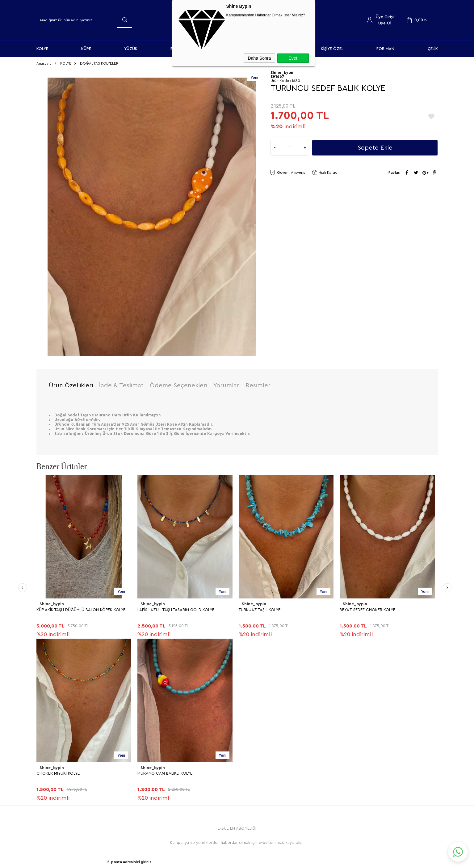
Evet (293, 58)
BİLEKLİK (47, 765)
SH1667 (277, 76)
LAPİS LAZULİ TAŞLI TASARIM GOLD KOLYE (75, 609)
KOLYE (42, 49)
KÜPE (86, 49)
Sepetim (248, 775)
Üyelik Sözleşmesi (157, 745)
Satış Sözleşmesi (155, 755)
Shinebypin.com (261, 844)
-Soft (206, 860)
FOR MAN (385, 49)
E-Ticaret (220, 860)
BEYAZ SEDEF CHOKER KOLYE (266, 609)
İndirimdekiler (253, 755)
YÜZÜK (131, 49)
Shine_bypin (52, 604)
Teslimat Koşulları (156, 735)
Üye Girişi (385, 17)
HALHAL (47, 775)
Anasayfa (249, 735)
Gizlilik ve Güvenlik (157, 775)
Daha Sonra (260, 58)
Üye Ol (385, 23)
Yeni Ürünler (252, 745)
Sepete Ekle (375, 147)
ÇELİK (433, 49)
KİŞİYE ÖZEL (332, 49)
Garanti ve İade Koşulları (163, 765)
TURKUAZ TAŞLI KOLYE (158, 609)
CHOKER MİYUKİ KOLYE (361, 609)
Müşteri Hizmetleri (257, 765)
